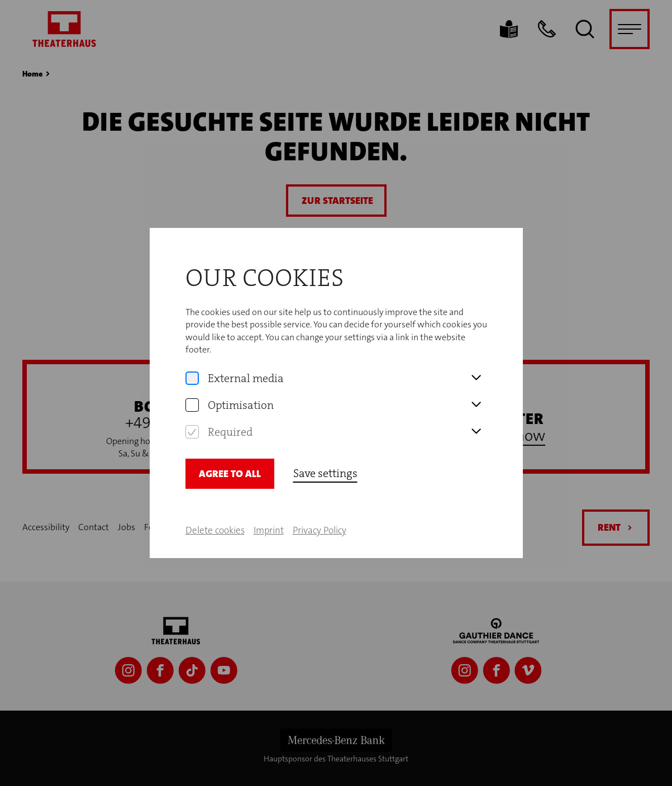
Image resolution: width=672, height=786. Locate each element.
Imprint (269, 530)
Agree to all (230, 474)
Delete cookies (215, 530)
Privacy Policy (320, 530)
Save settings (325, 473)
